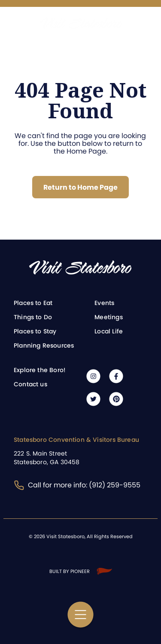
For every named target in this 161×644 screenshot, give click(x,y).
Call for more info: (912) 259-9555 (77, 485)
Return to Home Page (80, 187)
